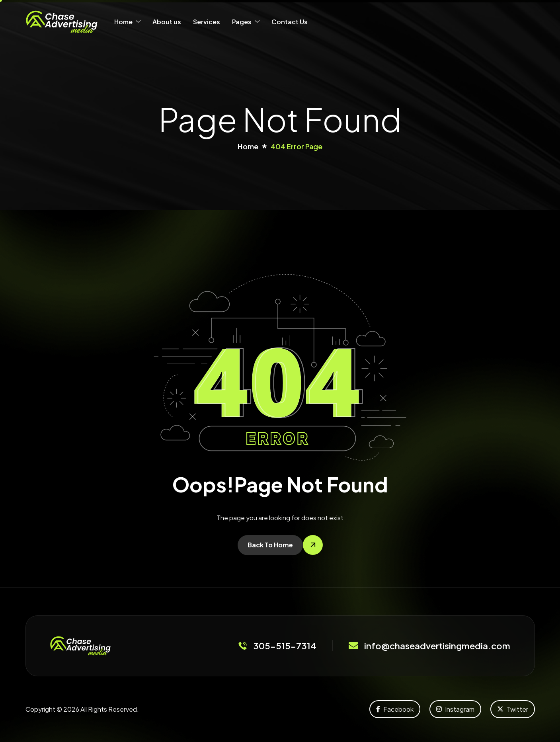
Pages (246, 22)
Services (207, 22)
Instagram (455, 709)
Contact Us (290, 22)
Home (127, 22)
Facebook (395, 709)
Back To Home (270, 545)
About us (167, 22)
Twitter (513, 709)
